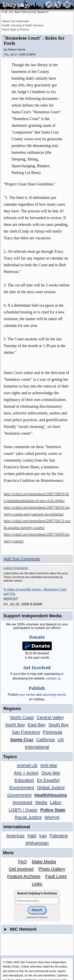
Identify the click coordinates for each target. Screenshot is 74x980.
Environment (22, 788)
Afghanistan (37, 843)
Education (24, 780)
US (61, 740)
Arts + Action (26, 773)
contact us (54, 678)
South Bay (59, 725)
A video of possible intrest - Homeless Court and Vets (35, 592)
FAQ (23, 862)
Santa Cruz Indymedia (15, 21)
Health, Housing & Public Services (22, 25)
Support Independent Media (32, 616)
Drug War (51, 773)
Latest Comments (16, 568)
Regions (12, 709)
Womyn (52, 817)
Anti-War (49, 765)
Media (41, 802)
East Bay (37, 725)
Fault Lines (56, 876)
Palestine (59, 836)
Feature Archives (24, 876)
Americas (15, 836)
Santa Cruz (22, 740)
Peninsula (52, 732)
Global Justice (51, 788)
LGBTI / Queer (23, 810)
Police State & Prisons (15, 30)
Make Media (44, 862)
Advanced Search (37, 917)
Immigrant (22, 802)
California (45, 740)
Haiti (32, 836)
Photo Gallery (52, 869)
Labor (56, 802)
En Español (48, 780)
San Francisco (26, 732)
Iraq (43, 836)
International (37, 747)
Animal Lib (27, 765)
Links (37, 884)
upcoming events (54, 695)
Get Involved (21, 869)
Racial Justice (28, 817)
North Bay (15, 725)
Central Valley (50, 717)
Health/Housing (51, 795)
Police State (53, 810)
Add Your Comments (22, 559)
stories (27, 695)
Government (19, 795)
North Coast (22, 717)
